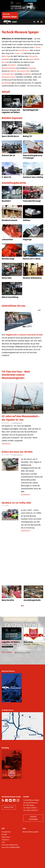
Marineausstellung (9, 68)
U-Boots (37, 47)
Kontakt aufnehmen (33, 818)
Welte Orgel (6, 56)
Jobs (3, 842)
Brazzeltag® (6, 83)
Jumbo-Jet (19, 53)
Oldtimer (13, 71)
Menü (14, 22)
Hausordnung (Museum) (10, 845)
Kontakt (4, 834)
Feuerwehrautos (8, 74)
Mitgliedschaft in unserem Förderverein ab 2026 (24, 335)
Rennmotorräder (23, 71)
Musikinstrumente (9, 77)
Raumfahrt (12, 65)
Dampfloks (27, 74)
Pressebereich (6, 832)
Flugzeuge (32, 68)
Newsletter (9, 807)
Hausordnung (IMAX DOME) (11, 847)
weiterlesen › (7, 444)
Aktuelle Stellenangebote (31, 832)
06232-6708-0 (32, 808)
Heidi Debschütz (18, 423)
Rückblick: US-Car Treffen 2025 (16, 503)
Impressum (5, 840)
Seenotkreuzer (24, 50)
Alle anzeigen (7, 652)
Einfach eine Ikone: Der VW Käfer (17, 452)
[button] (22, 606)
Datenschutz (6, 837)
